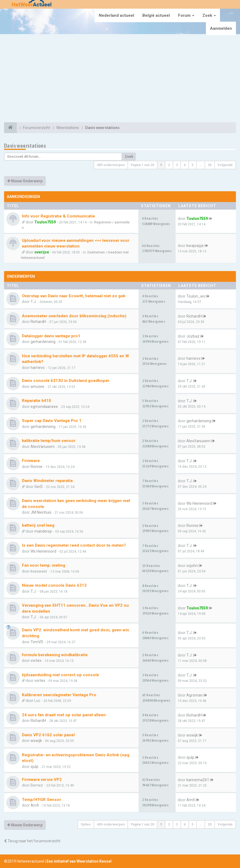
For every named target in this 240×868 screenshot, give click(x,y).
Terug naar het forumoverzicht (32, 841)
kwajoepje (195, 246)
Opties (86, 824)
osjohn (192, 566)
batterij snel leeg (38, 525)
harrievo (38, 368)
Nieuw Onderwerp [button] (25, 181)
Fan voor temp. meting (44, 565)
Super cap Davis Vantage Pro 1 (52, 421)
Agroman (195, 695)
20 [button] (210, 165)
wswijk (36, 741)
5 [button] (193, 165)
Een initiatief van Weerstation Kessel (79, 861)
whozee (37, 387)
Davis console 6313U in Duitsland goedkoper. (66, 381)
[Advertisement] (120, 79)
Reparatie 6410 (37, 401)
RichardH (38, 322)
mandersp (43, 531)
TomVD (37, 642)
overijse (42, 252)
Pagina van (142, 165)
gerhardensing (43, 342)
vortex (36, 661)
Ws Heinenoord (199, 503)
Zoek (209, 15)
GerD (39, 487)
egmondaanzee (44, 407)
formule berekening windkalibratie (55, 655)
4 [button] (185, 165)
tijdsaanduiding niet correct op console (60, 675)
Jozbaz (193, 336)
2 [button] (169, 165)
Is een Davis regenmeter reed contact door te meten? (74, 545)
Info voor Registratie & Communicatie (58, 216)
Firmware (31, 461)
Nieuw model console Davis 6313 (54, 585)
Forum (186, 15)
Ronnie (37, 467)
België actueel (156, 15)
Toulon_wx (196, 296)
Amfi (35, 805)
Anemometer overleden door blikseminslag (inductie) (74, 316)
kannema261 (198, 780)
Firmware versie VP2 (42, 780)
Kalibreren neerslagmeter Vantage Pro (59, 695)
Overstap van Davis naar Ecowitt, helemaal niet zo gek (74, 296)
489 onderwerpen (111, 165)
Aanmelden (221, 28)
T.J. (34, 302)
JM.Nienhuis (41, 512)
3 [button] (177, 165)
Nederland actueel (116, 15)
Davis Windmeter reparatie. (48, 481)
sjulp (34, 767)
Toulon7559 (45, 222)
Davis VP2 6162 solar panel (48, 735)
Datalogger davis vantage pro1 (51, 336)
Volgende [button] (225, 165)
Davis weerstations (25, 146)
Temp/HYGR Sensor (42, 800)
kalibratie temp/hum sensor (49, 441)
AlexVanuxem (43, 447)
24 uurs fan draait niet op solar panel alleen (64, 715)
